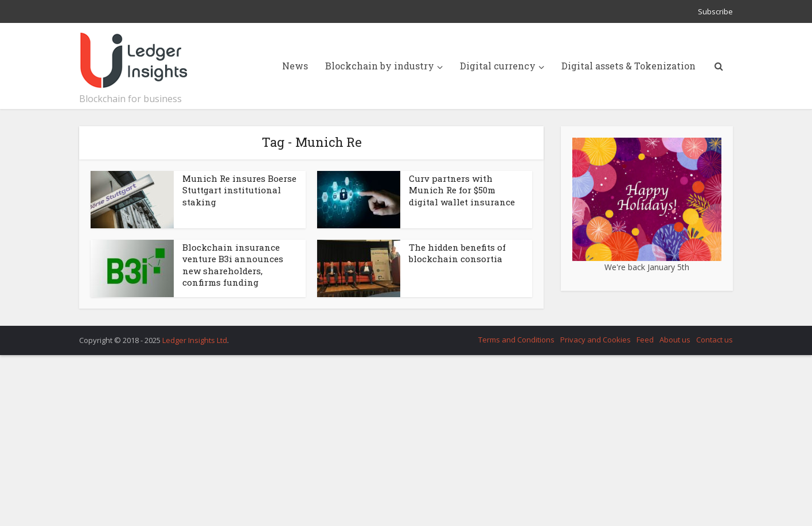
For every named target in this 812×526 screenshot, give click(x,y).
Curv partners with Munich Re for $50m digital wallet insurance (462, 190)
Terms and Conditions (516, 340)
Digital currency (498, 66)
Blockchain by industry (380, 66)
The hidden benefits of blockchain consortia (457, 253)
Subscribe (715, 11)
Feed (645, 340)
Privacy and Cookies (596, 340)
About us (675, 340)
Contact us (715, 340)
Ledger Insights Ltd (195, 340)
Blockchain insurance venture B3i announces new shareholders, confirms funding (233, 265)
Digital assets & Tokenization (628, 66)
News (295, 66)
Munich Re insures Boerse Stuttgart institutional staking (239, 190)
